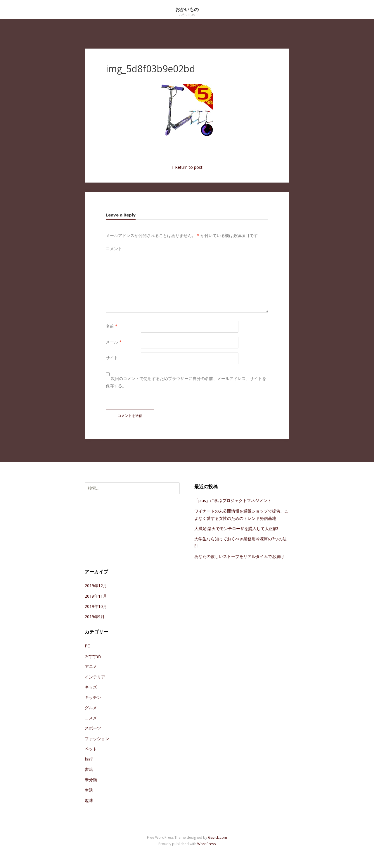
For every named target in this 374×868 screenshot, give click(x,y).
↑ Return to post (187, 167)
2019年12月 (96, 586)
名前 (112, 326)
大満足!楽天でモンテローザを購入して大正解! (236, 528)
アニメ (91, 666)
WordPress (206, 844)
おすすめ (93, 656)
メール (114, 342)
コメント (114, 249)
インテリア (95, 677)
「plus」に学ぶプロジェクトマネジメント (233, 500)
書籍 (89, 769)
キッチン (93, 697)
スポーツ (93, 728)
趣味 (89, 800)
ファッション (97, 739)
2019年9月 (95, 617)
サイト (112, 358)
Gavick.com (218, 837)
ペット (91, 749)
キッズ (91, 687)
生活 (89, 790)
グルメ (91, 708)
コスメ (91, 718)
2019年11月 (96, 596)
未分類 (91, 780)
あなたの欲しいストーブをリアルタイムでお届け (239, 556)
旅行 (89, 759)
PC (87, 646)
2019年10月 (96, 606)
